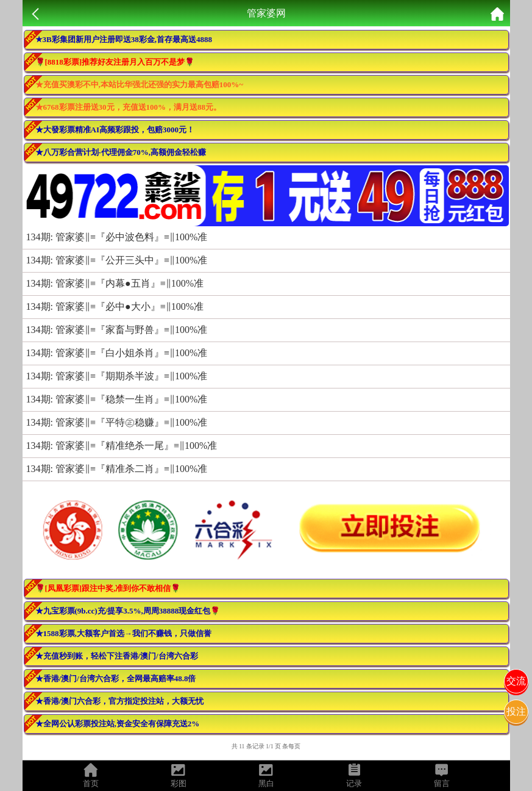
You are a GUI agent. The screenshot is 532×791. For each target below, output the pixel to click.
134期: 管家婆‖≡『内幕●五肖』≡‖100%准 (115, 283)
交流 (516, 681)
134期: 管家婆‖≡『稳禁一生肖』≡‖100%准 (117, 399)
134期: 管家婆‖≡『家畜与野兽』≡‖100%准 (117, 330)
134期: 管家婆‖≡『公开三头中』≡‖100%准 (117, 260)
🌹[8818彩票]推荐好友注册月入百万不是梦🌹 (115, 62)
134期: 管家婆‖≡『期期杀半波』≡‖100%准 (117, 376)
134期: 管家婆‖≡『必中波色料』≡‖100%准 (117, 237)
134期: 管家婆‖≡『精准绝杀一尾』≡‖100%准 (122, 446)
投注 (516, 711)
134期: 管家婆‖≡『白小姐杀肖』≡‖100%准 (117, 353)
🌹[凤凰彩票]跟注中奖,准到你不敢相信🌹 (108, 588)
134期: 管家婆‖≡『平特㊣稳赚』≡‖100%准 (117, 422)
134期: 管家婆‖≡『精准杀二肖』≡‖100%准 (117, 469)
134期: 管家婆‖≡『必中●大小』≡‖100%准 (115, 306)
